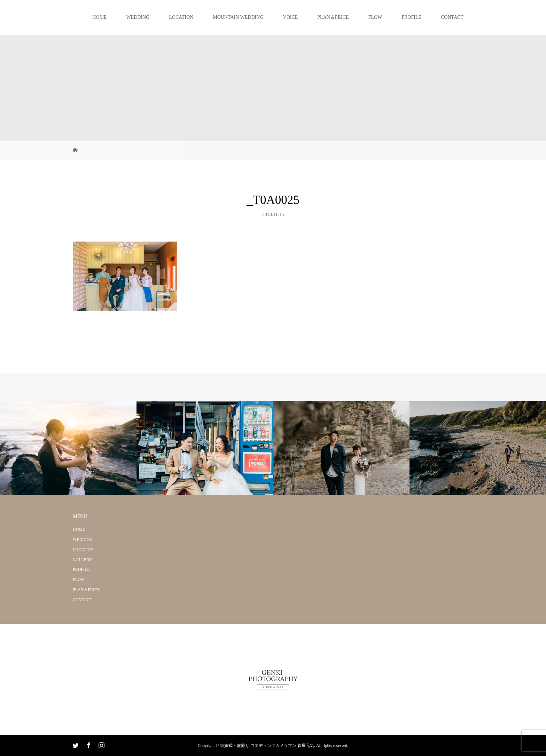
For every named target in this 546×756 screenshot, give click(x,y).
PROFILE (411, 17)
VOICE (291, 17)
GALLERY (82, 560)
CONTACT (452, 17)
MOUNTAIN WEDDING (238, 17)
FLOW (375, 17)
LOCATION (181, 17)
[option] (68, 448)
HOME (99, 17)
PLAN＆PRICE (333, 17)
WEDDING (138, 17)
